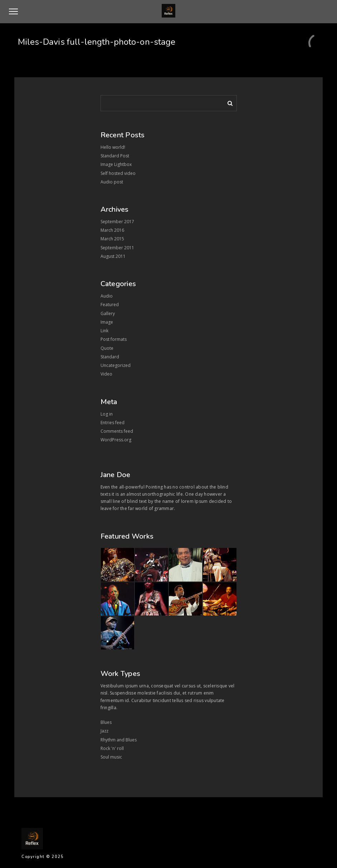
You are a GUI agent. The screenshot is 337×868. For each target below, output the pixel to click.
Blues (106, 722)
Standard (110, 357)
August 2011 (113, 256)
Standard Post (115, 156)
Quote (107, 348)
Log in (107, 414)
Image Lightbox (116, 164)
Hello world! (113, 147)
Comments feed (117, 431)
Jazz (104, 731)
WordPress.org (116, 440)
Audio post (112, 182)
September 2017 (117, 222)
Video (106, 374)
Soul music (111, 757)
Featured (110, 305)
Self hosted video (118, 173)
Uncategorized (116, 365)
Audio (107, 296)
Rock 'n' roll (112, 748)
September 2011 (117, 248)
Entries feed (113, 423)
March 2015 (112, 239)
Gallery (108, 313)
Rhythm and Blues (119, 740)
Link (104, 331)
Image (107, 322)
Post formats (114, 339)
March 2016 (112, 230)
